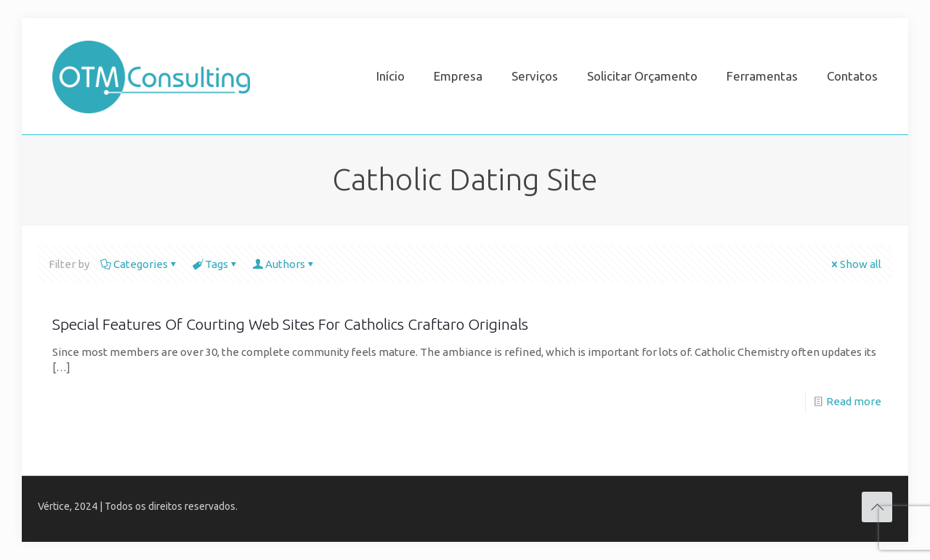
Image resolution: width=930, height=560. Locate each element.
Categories (139, 264)
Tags (215, 264)
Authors (284, 264)
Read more (854, 401)
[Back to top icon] (877, 507)
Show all (855, 264)
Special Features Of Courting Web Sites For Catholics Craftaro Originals (290, 324)
